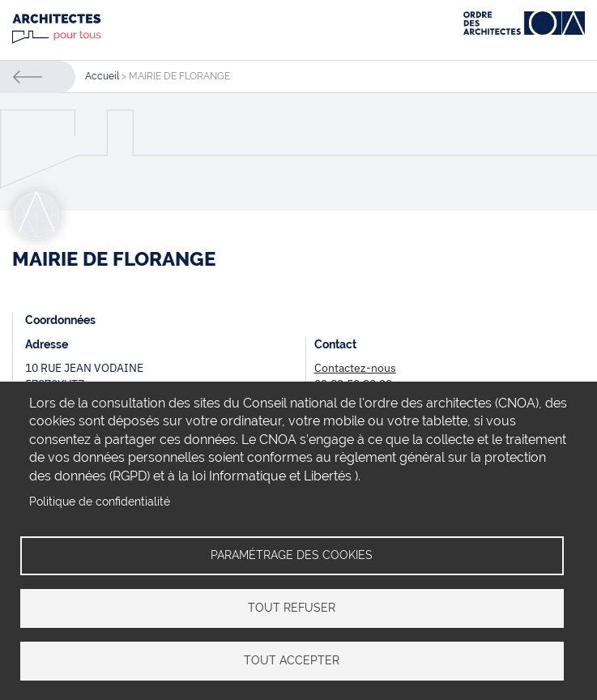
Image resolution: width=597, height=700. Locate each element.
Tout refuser (292, 608)
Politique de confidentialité (100, 502)
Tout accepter (292, 660)
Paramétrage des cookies (292, 555)
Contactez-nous (355, 368)
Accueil (102, 76)
